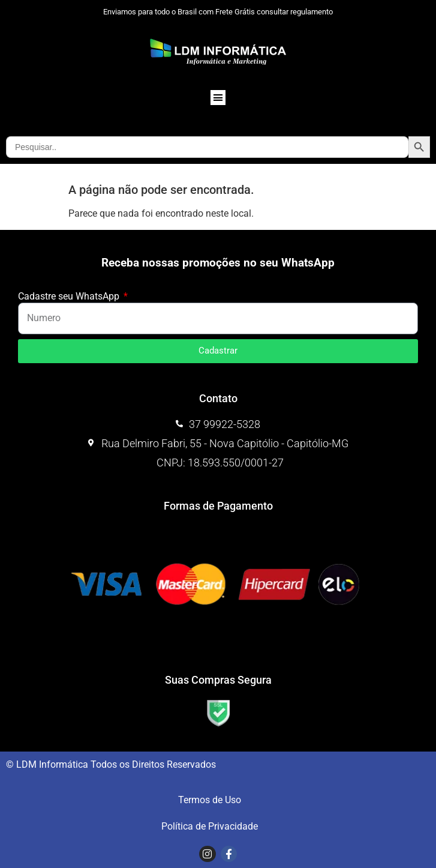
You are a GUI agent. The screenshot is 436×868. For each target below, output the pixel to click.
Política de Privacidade (210, 826)
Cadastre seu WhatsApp (70, 297)
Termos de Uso (210, 800)
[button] (218, 98)
